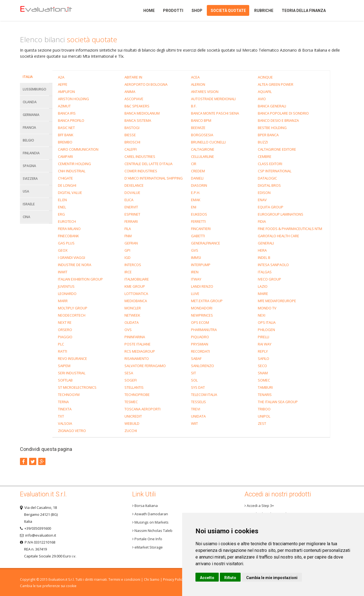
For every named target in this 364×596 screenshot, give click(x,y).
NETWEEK (132, 315)
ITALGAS (265, 272)
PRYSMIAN (200, 344)
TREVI (196, 409)
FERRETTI (198, 221)
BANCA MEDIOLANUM (142, 113)
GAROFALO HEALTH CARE (278, 236)
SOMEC (264, 380)
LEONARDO (67, 294)
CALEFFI (131, 149)
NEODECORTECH (72, 315)
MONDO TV (267, 308)
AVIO (262, 99)
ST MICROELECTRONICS (77, 387)
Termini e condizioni (124, 579)
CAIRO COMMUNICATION (78, 149)
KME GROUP (135, 286)
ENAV (262, 200)
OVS (128, 330)
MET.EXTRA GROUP (207, 301)
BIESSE (130, 135)
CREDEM (198, 171)
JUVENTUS (66, 286)
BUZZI (263, 142)
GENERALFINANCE (206, 243)
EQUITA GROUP (271, 207)
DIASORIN (199, 185)
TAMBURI (265, 387)
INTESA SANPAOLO (273, 265)
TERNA (63, 402)
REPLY (263, 351)
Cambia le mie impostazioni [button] (272, 578)
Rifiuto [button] (230, 578)
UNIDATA (198, 416)
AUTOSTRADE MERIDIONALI (213, 99)
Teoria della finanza (304, 11)
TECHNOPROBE (137, 395)
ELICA (129, 200)
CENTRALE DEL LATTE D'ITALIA (148, 164)
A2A (61, 77)
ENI (194, 207)
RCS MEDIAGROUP (140, 351)
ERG (61, 214)
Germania (31, 115)
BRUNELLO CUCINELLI (208, 142)
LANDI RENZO (202, 286)
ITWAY (196, 279)
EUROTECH (67, 221)
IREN (195, 272)
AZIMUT (64, 106)
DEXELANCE (134, 185)
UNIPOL (264, 416)
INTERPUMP (201, 265)
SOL (194, 380)
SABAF (196, 358)
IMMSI (196, 257)
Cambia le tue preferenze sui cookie (48, 586)
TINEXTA (65, 409)
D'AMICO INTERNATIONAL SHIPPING (154, 178)
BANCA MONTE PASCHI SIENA (215, 113)
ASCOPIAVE (134, 99)
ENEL (62, 207)
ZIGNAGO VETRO (72, 431)
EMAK (196, 200)
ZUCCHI (131, 431)
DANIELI (197, 178)
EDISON (264, 193)
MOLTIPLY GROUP (73, 308)
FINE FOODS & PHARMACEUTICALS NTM (290, 229)
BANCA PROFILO (71, 120)
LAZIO (263, 286)
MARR (63, 301)
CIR (194, 164)
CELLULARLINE (203, 156)
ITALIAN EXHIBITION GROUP (80, 279)
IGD (128, 257)
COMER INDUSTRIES (141, 171)
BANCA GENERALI (272, 106)
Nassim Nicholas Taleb (152, 531)
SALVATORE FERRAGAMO (145, 366)
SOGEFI (131, 380)
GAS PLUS (66, 243)
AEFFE (63, 84)
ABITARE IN (133, 77)
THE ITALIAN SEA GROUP (278, 402)
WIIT (194, 423)
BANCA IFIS (67, 113)
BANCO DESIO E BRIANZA (278, 120)
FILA (128, 229)
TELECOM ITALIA (204, 395)
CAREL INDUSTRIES (140, 156)
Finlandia (31, 153)
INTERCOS (133, 265)
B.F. (194, 106)
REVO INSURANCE (72, 358)
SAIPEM (64, 366)
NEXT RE (65, 322)
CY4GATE (65, 178)
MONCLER (133, 308)
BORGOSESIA (202, 135)
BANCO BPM (201, 120)
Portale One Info (147, 539)
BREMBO (65, 142)
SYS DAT (198, 387)
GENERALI (266, 243)
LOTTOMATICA (136, 294)
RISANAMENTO (137, 358)
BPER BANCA (268, 135)
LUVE (195, 294)
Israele (29, 204)
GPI (127, 250)
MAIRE (263, 294)
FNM (128, 236)
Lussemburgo (35, 89)
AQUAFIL (265, 92)
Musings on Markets (150, 522)
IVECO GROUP (269, 279)
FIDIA (262, 221)
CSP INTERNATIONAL (275, 171)
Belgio (28, 140)
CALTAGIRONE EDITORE (277, 149)
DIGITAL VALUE (70, 193)
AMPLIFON (66, 92)
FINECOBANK (68, 236)
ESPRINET (132, 214)
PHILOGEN (266, 330)
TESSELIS (198, 402)
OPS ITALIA (267, 322)
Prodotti (173, 11)
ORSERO (65, 330)
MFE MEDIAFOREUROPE (277, 301)
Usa (26, 191)
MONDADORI (202, 308)
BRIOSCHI (132, 142)
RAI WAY (265, 344)
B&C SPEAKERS (137, 106)
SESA (129, 373)
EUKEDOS (199, 214)
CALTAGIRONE (203, 149)
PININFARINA (135, 337)
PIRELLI (264, 337)
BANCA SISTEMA (138, 120)
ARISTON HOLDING (73, 99)
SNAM (263, 373)
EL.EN (62, 200)
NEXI (262, 315)
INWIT (63, 272)
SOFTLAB (65, 380)
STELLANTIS (134, 387)
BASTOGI (132, 128)
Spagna (29, 166)
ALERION (198, 84)
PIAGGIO (65, 337)
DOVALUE (132, 193)
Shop (197, 11)
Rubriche (264, 11)
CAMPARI (65, 156)
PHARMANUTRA (204, 330)
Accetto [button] (207, 578)
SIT (194, 373)
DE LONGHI (67, 185)
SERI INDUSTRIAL (72, 373)
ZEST (262, 423)
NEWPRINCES (202, 315)
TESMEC (131, 402)
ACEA (195, 77)
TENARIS (265, 395)
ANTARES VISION (205, 92)
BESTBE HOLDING (272, 128)
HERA (262, 250)
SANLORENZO (203, 366)
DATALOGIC (267, 178)
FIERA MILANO (69, 229)
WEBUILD (132, 423)
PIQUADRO (200, 337)
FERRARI (131, 221)
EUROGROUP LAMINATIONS (281, 214)
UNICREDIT (133, 416)
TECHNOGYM (69, 395)
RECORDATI (200, 351)
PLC (61, 344)
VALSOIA (65, 423)
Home (56, 10)
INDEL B (264, 257)
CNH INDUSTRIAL (72, 171)
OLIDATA (132, 322)
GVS (195, 250)
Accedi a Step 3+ (259, 506)
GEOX (63, 250)
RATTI (63, 351)
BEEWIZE (198, 128)
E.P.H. (196, 193)
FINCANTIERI (201, 229)
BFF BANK (66, 135)
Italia (28, 77)
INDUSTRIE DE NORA (75, 265)
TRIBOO (264, 409)
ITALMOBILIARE (137, 279)
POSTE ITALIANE (138, 344)
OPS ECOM (200, 322)
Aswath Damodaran (150, 514)
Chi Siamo (152, 579)
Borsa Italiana (145, 506)
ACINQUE (265, 77)
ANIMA (130, 92)
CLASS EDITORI (270, 164)
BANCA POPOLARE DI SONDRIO (283, 113)
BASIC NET (66, 128)
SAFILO (264, 358)
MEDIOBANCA (136, 301)
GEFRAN (131, 243)
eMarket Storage (147, 547)
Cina (26, 217)
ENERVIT (131, 207)
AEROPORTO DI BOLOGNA (146, 84)
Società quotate (228, 11)
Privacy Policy (174, 579)
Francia (29, 127)
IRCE (128, 272)
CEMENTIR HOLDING (74, 164)
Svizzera (30, 179)
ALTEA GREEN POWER (276, 84)
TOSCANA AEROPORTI (142, 409)
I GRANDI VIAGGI (72, 257)
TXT (61, 416)
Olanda (30, 102)
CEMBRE (265, 156)
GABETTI (198, 236)
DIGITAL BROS (269, 185)
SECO (262, 366)
